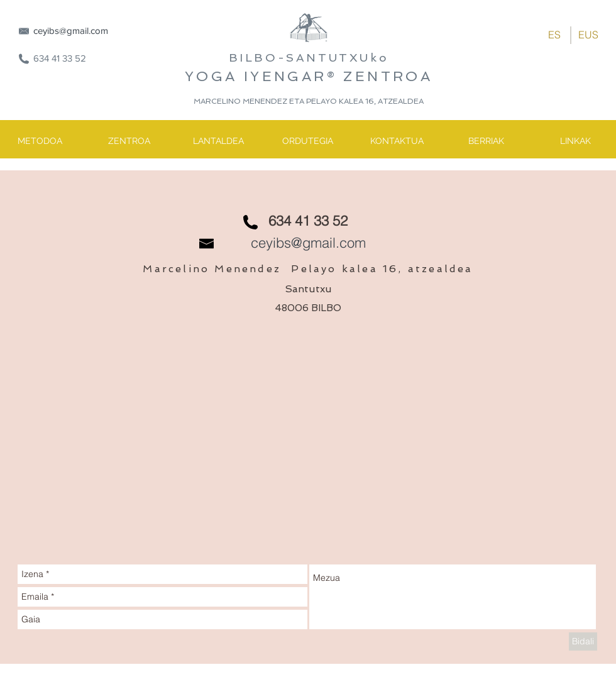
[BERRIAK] (486, 141)
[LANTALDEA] (218, 141)
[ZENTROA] (129, 141)
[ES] (554, 35)
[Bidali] (583, 641)
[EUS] (588, 35)
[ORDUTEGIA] (307, 141)
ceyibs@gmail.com (71, 30)
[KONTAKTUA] (397, 141)
